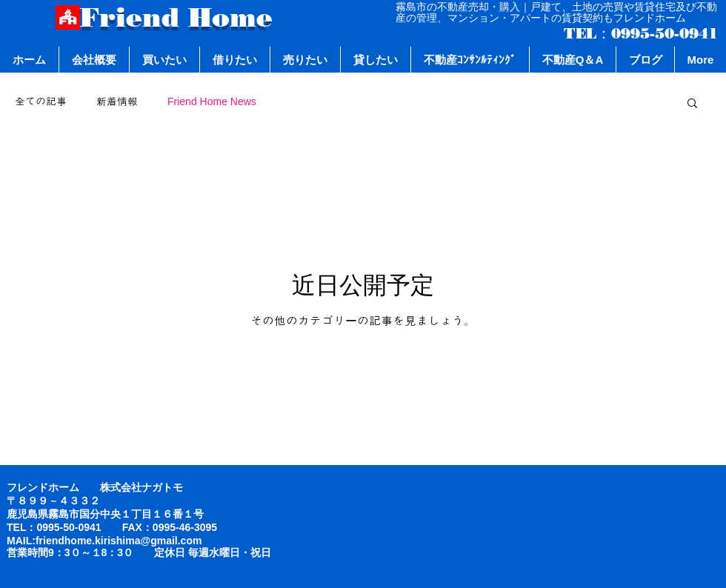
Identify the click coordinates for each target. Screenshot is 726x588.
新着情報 (117, 101)
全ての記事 (41, 101)
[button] (692, 104)
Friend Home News (212, 101)
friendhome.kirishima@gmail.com (119, 541)
